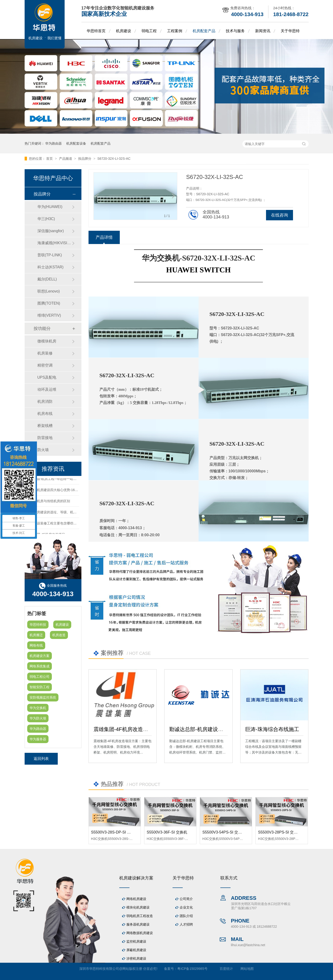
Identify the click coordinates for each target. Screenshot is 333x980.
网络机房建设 (136, 899)
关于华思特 (290, 31)
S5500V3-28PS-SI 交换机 (280, 832)
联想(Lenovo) (49, 291)
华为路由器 (53, 143)
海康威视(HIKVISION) (55, 243)
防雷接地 (45, 438)
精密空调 (45, 365)
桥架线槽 (45, 426)
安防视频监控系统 (43, 697)
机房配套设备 (76, 143)
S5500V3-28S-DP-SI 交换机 (115, 832)
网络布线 (36, 645)
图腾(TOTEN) (49, 303)
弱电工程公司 (40, 677)
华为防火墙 (38, 718)
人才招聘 (186, 924)
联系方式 (229, 878)
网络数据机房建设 (140, 933)
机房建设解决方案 (136, 878)
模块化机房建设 (138, 907)
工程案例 (175, 31)
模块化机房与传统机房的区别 (49, 502)
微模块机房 (47, 341)
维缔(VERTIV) (49, 315)
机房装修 (45, 353)
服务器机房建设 (138, 924)
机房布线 (45, 414)
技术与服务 (235, 31)
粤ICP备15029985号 (192, 969)
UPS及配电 (47, 377)
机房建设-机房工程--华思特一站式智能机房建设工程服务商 (70, 480)
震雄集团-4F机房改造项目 (123, 729)
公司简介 (186, 899)
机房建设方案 (40, 656)
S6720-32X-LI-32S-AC (114, 159)
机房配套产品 (204, 31)
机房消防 (45, 401)
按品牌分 (85, 159)
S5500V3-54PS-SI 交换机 (224, 832)
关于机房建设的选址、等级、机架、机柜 (57, 513)
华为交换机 (38, 708)
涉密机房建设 (136, 958)
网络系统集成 (40, 666)
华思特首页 (96, 31)
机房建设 (124, 31)
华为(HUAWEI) (50, 207)
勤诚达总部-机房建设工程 (199, 729)
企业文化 (186, 907)
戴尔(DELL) (47, 279)
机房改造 (59, 635)
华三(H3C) (46, 219)
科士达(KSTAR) (51, 267)
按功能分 (42, 328)
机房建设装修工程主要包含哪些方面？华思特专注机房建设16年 (74, 524)
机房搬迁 (36, 635)
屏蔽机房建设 (136, 950)
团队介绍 (186, 916)
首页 (50, 159)
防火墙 (43, 450)
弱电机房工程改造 (140, 916)
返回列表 (41, 759)
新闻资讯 (263, 31)
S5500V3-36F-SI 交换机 (167, 832)
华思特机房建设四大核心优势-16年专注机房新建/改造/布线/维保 (74, 491)
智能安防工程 (40, 687)
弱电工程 (149, 31)
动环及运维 (47, 389)
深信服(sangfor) (51, 231)
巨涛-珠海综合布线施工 (272, 729)
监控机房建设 (136, 941)
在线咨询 (280, 215)
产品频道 (66, 159)
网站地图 (247, 969)
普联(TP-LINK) (50, 255)
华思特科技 (38, 625)
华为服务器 (38, 739)
